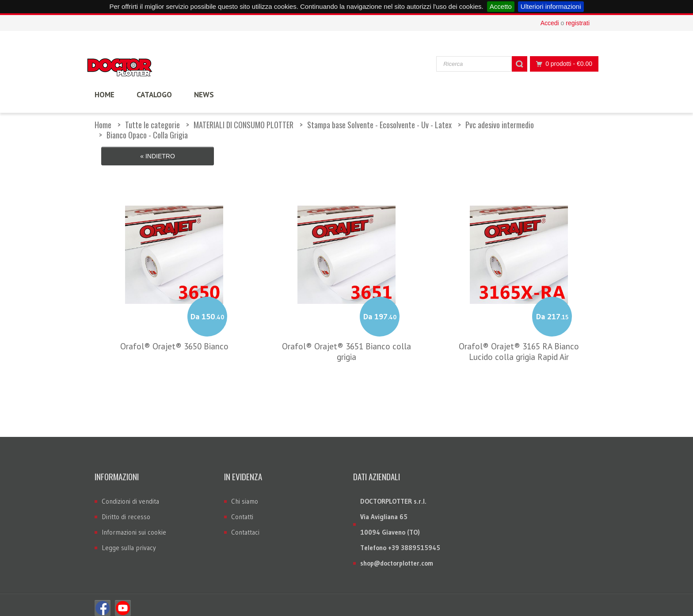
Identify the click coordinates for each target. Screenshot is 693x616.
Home (103, 125)
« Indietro (158, 156)
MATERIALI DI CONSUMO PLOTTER (244, 125)
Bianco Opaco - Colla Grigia (147, 135)
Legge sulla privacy (129, 541)
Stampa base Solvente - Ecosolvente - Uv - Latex (379, 125)
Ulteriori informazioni (551, 6)
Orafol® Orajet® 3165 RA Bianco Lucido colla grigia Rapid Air (519, 344)
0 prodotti (562, 64)
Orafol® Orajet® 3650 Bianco (174, 339)
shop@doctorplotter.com (397, 557)
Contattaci (245, 526)
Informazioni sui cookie (134, 526)
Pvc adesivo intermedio (500, 125)
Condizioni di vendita (130, 495)
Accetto (501, 6)
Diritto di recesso (126, 510)
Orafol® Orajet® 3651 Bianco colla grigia (346, 344)
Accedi (550, 23)
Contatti (242, 510)
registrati (578, 23)
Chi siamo (245, 495)
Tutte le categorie (152, 125)
